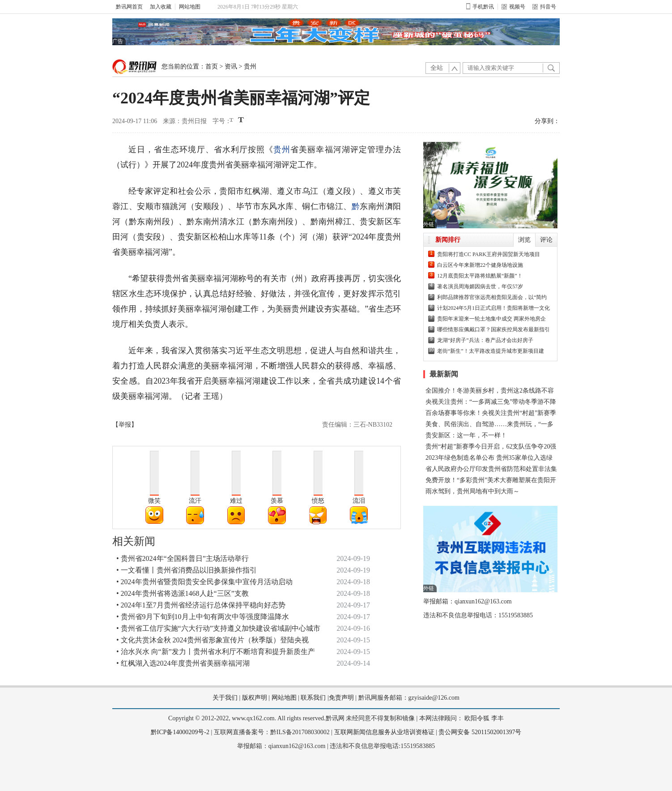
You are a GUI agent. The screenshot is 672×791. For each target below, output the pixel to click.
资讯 (231, 66)
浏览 (524, 240)
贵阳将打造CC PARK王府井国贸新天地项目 (489, 254)
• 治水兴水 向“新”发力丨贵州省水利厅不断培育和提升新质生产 (216, 652)
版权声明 (255, 698)
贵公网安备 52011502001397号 (480, 732)
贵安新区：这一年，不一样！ (466, 435)
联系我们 (313, 698)
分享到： (547, 121)
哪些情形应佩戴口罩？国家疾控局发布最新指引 (493, 329)
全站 (437, 68)
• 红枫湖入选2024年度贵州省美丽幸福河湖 (183, 663)
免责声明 (341, 698)
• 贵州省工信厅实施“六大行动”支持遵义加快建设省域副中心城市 (218, 628)
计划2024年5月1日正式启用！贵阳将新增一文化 (493, 308)
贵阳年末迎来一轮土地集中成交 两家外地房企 (491, 319)
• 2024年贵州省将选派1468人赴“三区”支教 (183, 593)
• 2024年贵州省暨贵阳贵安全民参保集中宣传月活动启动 (204, 582)
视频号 (513, 7)
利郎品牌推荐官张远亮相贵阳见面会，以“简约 (492, 297)
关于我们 (225, 698)
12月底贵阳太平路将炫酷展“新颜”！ (480, 276)
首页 (212, 66)
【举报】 (125, 425)
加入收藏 (161, 7)
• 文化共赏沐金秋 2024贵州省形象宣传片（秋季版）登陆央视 (213, 640)
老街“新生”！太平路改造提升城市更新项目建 (491, 351)
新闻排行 (448, 240)
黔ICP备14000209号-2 (180, 732)
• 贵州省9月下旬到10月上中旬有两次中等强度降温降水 (203, 617)
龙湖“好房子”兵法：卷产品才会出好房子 (485, 340)
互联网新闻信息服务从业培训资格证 (384, 732)
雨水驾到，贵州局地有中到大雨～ (472, 491)
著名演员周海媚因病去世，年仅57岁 (480, 286)
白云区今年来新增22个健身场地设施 (480, 265)
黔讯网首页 (129, 7)
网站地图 (190, 7)
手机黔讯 (480, 7)
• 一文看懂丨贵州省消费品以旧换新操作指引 (187, 570)
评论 (546, 240)
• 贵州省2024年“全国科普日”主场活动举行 (183, 558)
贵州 (250, 66)
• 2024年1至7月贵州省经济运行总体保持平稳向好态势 (201, 605)
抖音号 (544, 7)
